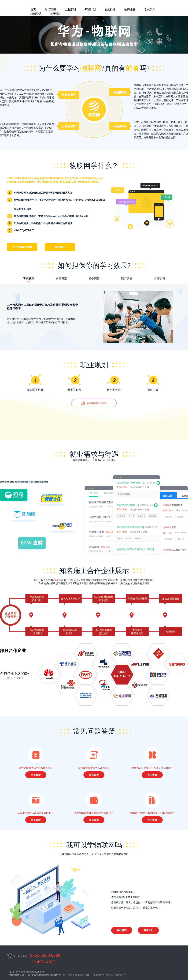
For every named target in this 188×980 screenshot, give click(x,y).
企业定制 (70, 10)
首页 (33, 10)
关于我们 (56, 14)
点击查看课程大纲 (22, 247)
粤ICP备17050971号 (116, 975)
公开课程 (130, 10)
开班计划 (90, 10)
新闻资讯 (36, 14)
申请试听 (148, 930)
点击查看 (36, 775)
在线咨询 (122, 930)
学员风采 (150, 10)
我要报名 (60, 247)
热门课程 (50, 10)
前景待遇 (110, 10)
